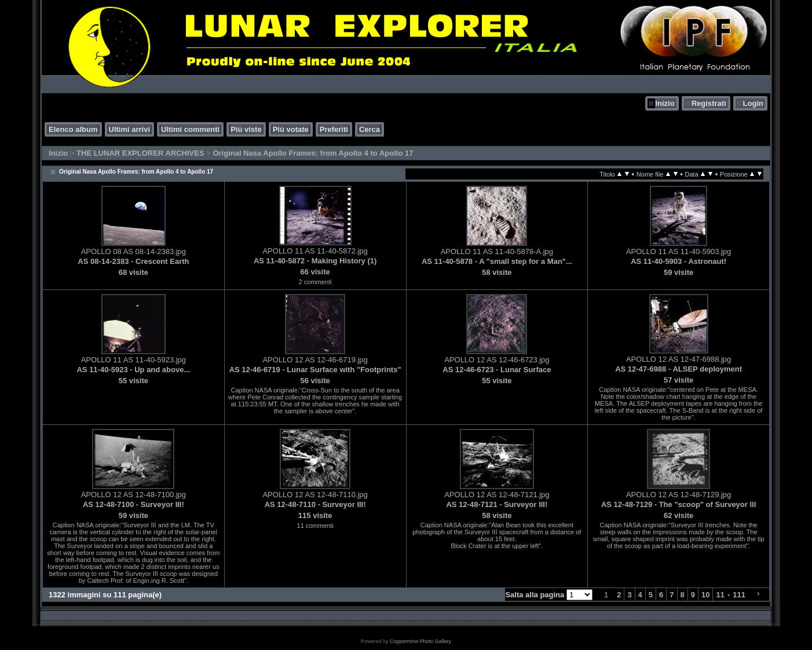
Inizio (665, 103)
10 (705, 595)
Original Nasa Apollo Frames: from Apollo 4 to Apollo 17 (313, 153)
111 (739, 595)
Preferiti (334, 129)
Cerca (370, 129)
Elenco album (73, 129)
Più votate (291, 129)
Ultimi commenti (190, 129)
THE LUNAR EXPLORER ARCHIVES (140, 153)
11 (720, 595)
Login (753, 103)
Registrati (709, 103)
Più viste (246, 129)
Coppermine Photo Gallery (420, 641)
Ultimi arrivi (130, 129)
